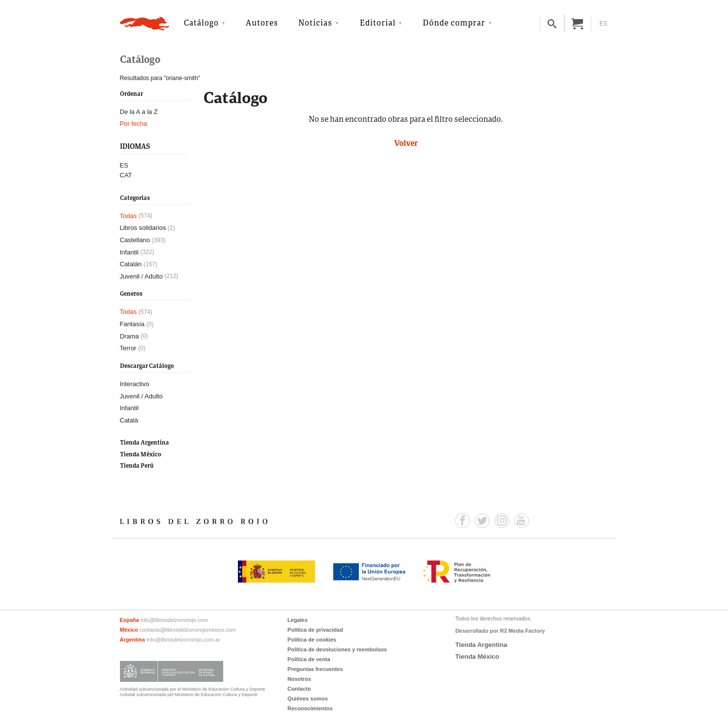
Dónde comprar (454, 24)
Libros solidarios (143, 228)
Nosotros (299, 679)
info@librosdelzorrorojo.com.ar (183, 640)
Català (129, 420)
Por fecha (134, 124)
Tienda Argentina (145, 443)
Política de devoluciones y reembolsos (337, 649)
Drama (130, 336)
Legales (298, 620)
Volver (406, 144)
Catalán (131, 264)
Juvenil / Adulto (141, 276)
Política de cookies (312, 640)
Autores (262, 24)
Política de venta (309, 659)
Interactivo (135, 384)
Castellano (135, 240)
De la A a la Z (139, 112)
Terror (128, 348)
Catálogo (201, 24)
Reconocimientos (310, 708)
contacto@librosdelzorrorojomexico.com (188, 630)
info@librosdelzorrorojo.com (174, 620)
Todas (129, 216)
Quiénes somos (308, 699)
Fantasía (132, 324)
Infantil (129, 252)
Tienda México (141, 455)
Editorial (378, 24)
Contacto (299, 689)
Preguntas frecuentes (315, 669)
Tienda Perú (137, 466)
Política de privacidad (315, 630)
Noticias (315, 24)
